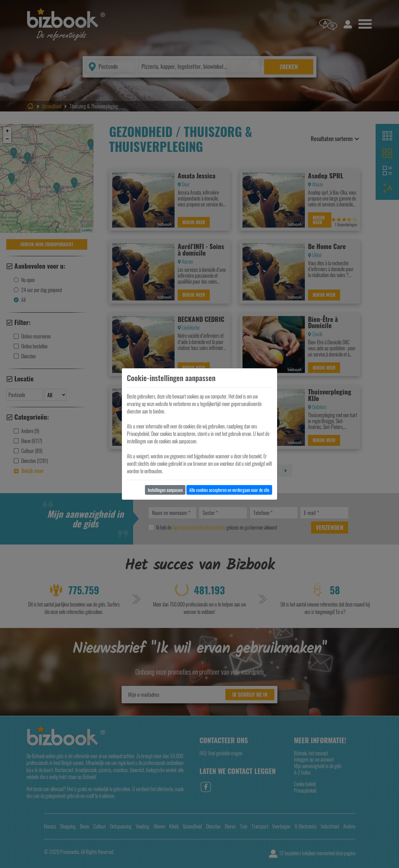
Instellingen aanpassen (165, 490)
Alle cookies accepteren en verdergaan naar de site (229, 490)
